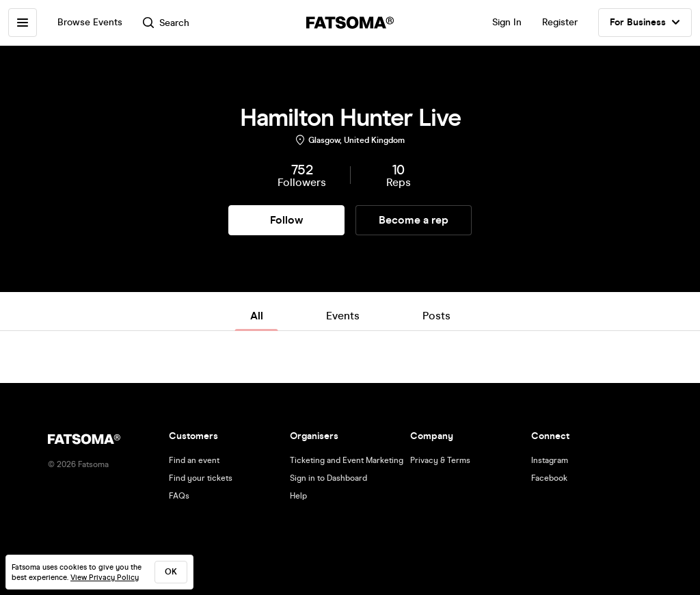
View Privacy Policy (105, 578)
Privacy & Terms (440, 460)
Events (343, 316)
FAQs (179, 496)
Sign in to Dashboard (328, 478)
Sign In (507, 22)
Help (298, 496)
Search (166, 23)
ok (171, 572)
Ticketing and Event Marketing (347, 460)
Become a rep (414, 220)
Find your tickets (201, 478)
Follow (286, 220)
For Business (645, 23)
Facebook (549, 478)
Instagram (550, 460)
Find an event (194, 460)
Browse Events (90, 22)
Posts (436, 316)
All (257, 316)
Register (560, 22)
